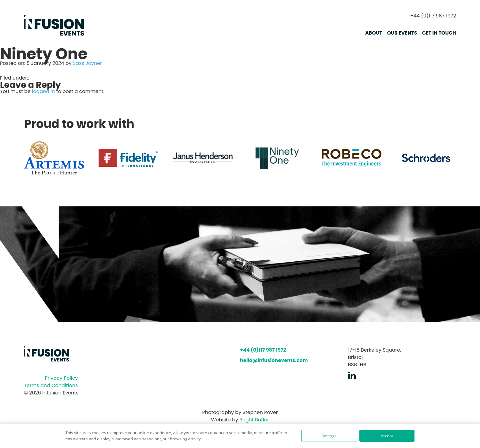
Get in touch (439, 33)
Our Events (402, 33)
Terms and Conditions (51, 385)
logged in (43, 91)
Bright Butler (254, 420)
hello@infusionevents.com (274, 360)
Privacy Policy (61, 378)
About (374, 33)
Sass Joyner (87, 63)
